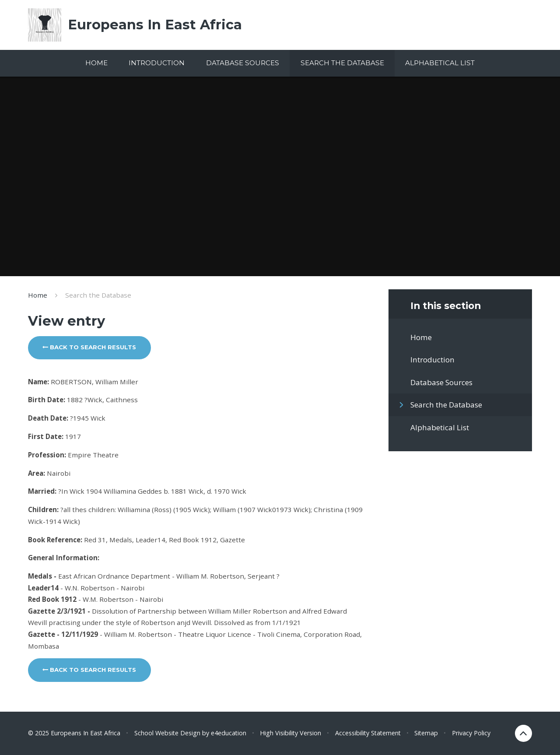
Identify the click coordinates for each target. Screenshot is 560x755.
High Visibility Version (290, 733)
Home (38, 295)
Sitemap (426, 733)
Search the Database (98, 295)
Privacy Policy (471, 733)
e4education (229, 733)
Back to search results (89, 347)
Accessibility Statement (368, 733)
